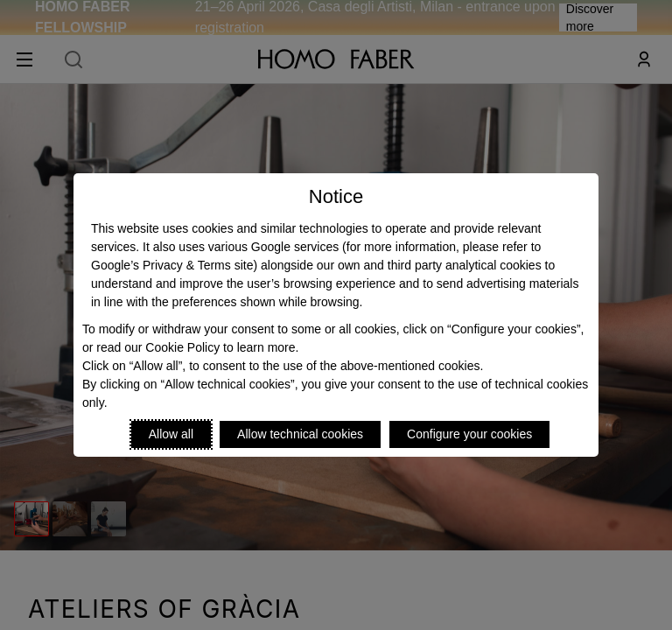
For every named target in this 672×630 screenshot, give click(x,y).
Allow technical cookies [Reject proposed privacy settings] (300, 434)
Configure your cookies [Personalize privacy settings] (469, 434)
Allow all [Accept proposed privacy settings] (171, 434)
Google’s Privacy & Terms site (172, 265)
